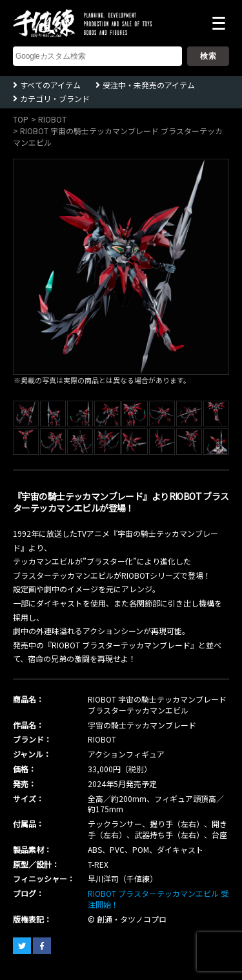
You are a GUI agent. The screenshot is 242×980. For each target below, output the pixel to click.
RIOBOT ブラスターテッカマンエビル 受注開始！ (158, 899)
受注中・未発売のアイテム (149, 85)
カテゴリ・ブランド (55, 98)
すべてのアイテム (50, 85)
